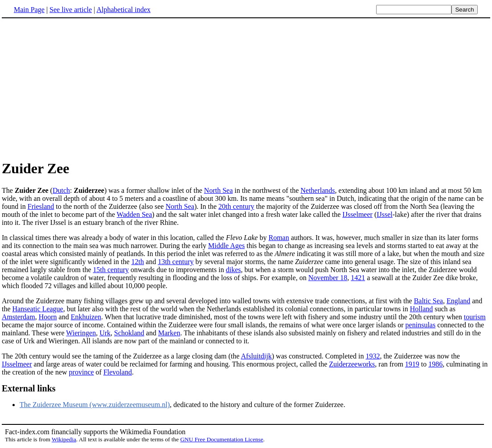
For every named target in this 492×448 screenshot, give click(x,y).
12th (138, 262)
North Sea (218, 190)
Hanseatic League (38, 309)
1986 (435, 364)
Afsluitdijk (256, 356)
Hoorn (48, 317)
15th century (111, 270)
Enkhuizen (86, 317)
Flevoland (118, 372)
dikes (234, 270)
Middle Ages (226, 246)
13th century (176, 262)
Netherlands (318, 190)
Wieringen (81, 333)
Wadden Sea (134, 214)
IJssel (385, 214)
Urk (105, 333)
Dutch (61, 190)
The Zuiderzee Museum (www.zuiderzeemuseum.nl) (95, 405)
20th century (236, 206)
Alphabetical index (123, 10)
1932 (373, 356)
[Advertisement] (77, 89)
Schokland (129, 333)
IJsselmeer (357, 214)
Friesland (41, 206)
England (458, 301)
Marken (169, 333)
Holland (422, 309)
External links (29, 388)
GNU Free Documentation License (221, 439)
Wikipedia (64, 439)
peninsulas (421, 325)
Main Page (29, 10)
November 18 (328, 278)
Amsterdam (18, 317)
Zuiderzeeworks (352, 364)
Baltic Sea (428, 301)
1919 (412, 364)
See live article (71, 10)
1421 (358, 278)
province (82, 372)
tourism (475, 317)
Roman (279, 238)
